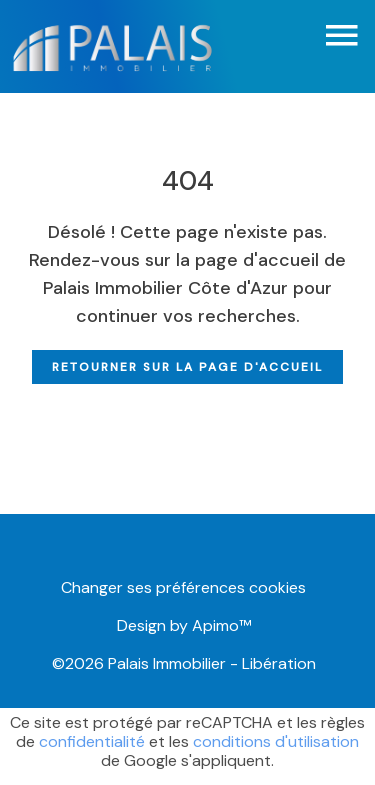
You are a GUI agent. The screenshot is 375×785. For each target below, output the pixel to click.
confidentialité (92, 741)
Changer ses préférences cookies (183, 587)
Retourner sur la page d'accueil (187, 367)
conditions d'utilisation (276, 741)
